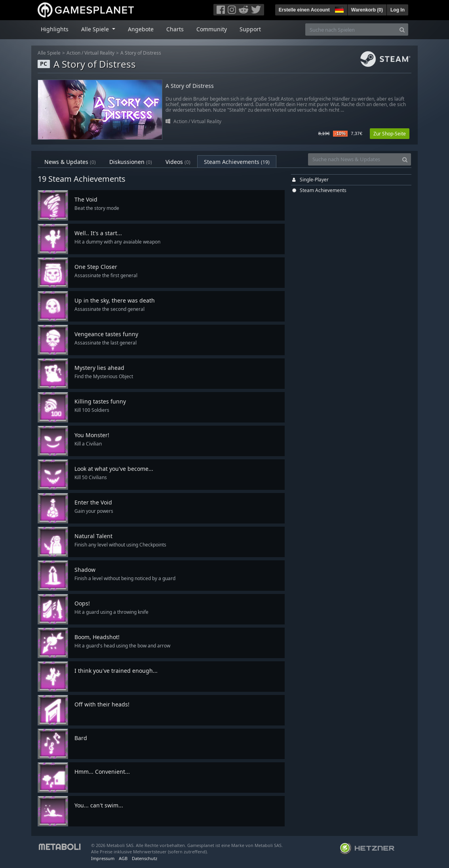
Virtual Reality (99, 53)
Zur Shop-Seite (390, 134)
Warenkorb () (367, 10)
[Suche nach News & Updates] (354, 159)
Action (73, 53)
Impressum (103, 858)
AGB (123, 858)
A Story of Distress (141, 53)
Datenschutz (145, 858)
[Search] (402, 30)
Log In (398, 10)
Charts (175, 29)
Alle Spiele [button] (96, 29)
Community (212, 29)
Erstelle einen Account (304, 10)
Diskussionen (131, 162)
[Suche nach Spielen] (351, 30)
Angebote (141, 29)
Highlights (55, 29)
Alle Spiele (49, 53)
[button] (339, 9)
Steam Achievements (237, 162)
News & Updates (70, 162)
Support (250, 29)
